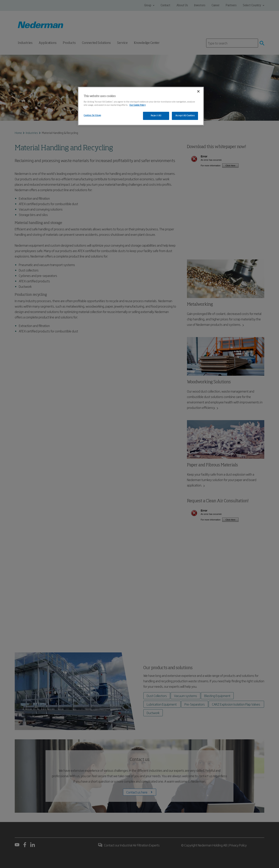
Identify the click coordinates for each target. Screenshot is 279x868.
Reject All (156, 116)
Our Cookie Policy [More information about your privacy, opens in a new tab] (138, 105)
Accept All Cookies (185, 116)
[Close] (198, 91)
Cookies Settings (92, 115)
